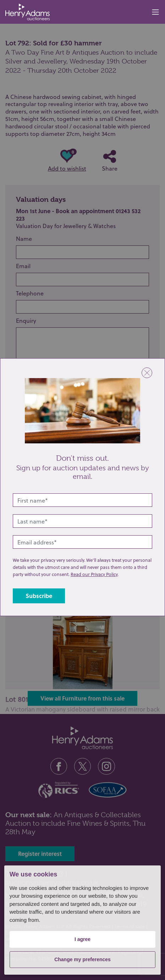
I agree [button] (82, 939)
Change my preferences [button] (82, 959)
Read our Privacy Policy (94, 574)
